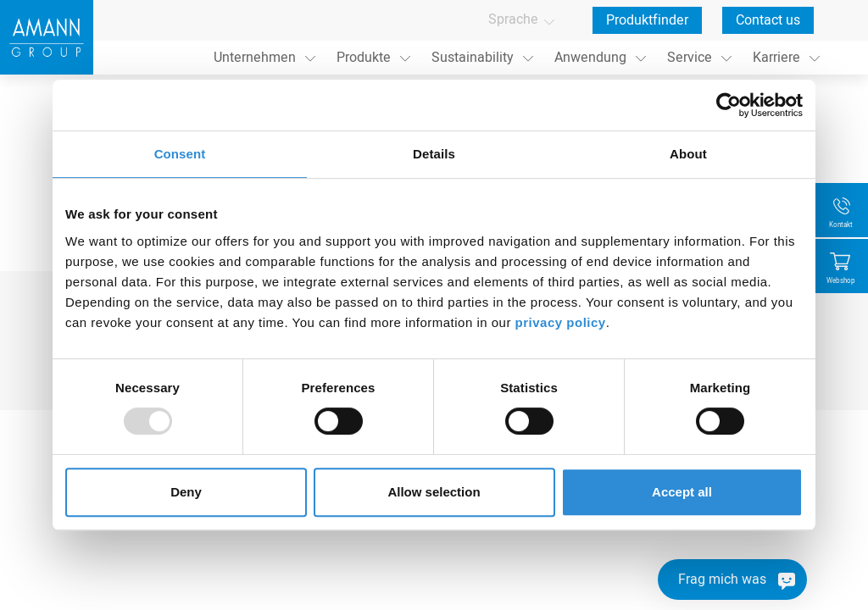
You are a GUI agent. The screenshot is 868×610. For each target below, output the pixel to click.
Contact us (768, 20)
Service (690, 58)
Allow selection (434, 492)
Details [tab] (434, 154)
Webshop (841, 281)
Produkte (364, 58)
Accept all (682, 492)
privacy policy (561, 322)
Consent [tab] (180, 154)
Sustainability (473, 58)
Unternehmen (255, 58)
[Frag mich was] (732, 579)
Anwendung (590, 58)
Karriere (776, 58)
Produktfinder (647, 20)
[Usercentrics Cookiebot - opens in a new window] (729, 105)
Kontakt (841, 225)
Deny (186, 492)
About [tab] (688, 154)
